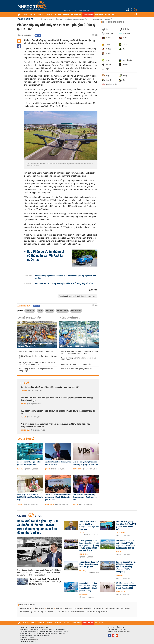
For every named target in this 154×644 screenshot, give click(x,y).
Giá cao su (66, 612)
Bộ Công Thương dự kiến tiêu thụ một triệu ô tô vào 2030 (38, 357)
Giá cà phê (87, 608)
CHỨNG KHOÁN (76, 15)
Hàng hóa (24, 391)
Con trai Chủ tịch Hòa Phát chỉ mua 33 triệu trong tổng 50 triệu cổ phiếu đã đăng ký (88, 587)
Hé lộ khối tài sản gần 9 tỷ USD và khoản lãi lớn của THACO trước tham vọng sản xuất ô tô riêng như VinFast (37, 527)
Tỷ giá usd (50, 608)
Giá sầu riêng (39, 612)
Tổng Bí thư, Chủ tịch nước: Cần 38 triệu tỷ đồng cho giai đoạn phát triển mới (89, 525)
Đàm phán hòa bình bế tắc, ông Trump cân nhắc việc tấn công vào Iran (85, 497)
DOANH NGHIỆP (88, 15)
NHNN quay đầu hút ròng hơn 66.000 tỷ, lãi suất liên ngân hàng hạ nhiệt (30, 497)
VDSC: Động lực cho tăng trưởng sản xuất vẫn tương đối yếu (36, 370)
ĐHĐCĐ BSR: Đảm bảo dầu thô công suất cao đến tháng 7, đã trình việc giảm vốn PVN (79, 353)
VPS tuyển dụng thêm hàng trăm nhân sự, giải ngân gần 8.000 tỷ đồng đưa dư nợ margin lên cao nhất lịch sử (55, 425)
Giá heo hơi (78, 608)
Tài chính (20, 504)
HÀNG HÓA (41, 15)
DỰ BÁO (33, 15)
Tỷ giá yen (59, 608)
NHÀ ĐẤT (66, 15)
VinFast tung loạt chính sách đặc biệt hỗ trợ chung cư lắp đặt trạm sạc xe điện (65, 277)
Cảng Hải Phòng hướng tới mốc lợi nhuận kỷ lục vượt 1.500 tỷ (78, 359)
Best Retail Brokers (78, 612)
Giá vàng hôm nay (26, 608)
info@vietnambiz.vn (31, 640)
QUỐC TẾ (49, 15)
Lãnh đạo (59, 19)
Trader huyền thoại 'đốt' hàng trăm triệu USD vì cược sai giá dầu (89, 564)
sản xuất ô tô (30, 311)
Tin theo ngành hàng (113, 22)
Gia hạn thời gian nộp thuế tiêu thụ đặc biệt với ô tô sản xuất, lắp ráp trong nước (38, 363)
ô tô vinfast (50, 311)
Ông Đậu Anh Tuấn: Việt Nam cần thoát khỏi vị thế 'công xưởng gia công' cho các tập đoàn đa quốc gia (57, 399)
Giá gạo (58, 612)
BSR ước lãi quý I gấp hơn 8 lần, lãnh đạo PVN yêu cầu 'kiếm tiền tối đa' (126, 525)
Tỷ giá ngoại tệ (39, 608)
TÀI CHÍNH (58, 15)
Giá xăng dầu (125, 608)
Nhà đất (23, 417)
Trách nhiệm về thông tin (28, 642)
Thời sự (23, 404)
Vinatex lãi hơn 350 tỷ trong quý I (74, 346)
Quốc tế (47, 469)
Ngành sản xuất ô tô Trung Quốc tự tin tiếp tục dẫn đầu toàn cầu (36, 345)
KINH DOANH (99, 15)
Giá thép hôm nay (26, 612)
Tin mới (26, 383)
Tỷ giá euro (68, 608)
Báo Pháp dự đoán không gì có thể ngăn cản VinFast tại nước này (46, 255)
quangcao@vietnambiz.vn (121, 631)
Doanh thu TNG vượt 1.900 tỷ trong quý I (76, 364)
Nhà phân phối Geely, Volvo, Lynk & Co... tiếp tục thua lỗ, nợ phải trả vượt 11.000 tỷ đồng (45, 581)
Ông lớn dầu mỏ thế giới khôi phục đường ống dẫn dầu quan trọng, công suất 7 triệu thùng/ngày (126, 567)
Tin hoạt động (96, 19)
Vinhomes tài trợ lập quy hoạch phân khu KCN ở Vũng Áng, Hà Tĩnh (64, 284)
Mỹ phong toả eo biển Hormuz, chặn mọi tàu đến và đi (58, 463)
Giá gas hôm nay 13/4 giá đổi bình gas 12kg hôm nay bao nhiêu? (29, 463)
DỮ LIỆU (108, 15)
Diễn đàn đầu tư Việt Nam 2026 (97, 612)
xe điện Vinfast (76, 311)
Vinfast (40, 311)
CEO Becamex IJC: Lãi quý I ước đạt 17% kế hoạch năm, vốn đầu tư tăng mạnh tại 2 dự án (58, 412)
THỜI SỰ (25, 15)
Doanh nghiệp (25, 19)
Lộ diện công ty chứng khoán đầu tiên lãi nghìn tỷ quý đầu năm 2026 (85, 463)
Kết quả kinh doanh (44, 19)
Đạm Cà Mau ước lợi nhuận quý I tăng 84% (76, 369)
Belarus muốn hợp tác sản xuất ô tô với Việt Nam (37, 352)
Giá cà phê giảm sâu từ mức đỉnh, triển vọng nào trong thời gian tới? (50, 387)
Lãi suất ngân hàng (113, 608)
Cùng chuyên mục (70, 318)
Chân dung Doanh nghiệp (76, 19)
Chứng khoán (25, 430)
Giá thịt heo (49, 612)
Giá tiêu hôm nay (99, 608)
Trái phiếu (109, 19)
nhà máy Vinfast (62, 311)
